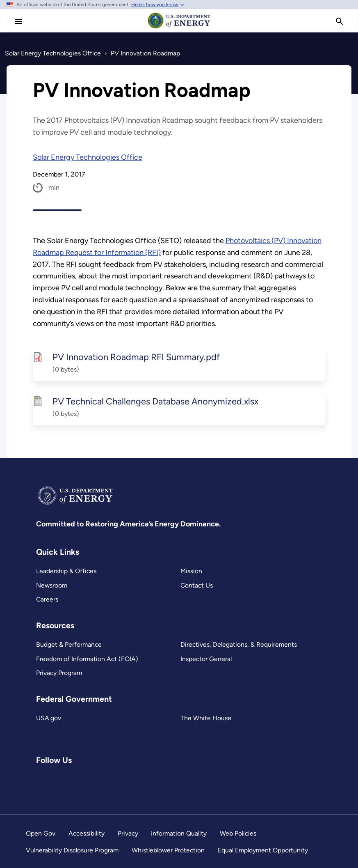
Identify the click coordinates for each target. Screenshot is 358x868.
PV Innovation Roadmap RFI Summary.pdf (136, 357)
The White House (206, 718)
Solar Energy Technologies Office (88, 157)
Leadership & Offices (66, 571)
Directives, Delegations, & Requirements (239, 644)
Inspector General (206, 659)
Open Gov (41, 833)
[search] (340, 21)
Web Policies (238, 833)
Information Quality (179, 833)
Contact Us (197, 585)
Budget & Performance (69, 644)
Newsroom (52, 585)
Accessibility (87, 833)
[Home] (179, 28)
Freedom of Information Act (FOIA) (87, 659)
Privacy (128, 833)
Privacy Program (59, 673)
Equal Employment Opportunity (263, 850)
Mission (191, 571)
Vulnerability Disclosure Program (72, 850)
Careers (47, 599)
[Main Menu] (18, 21)
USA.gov (49, 718)
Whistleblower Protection (168, 850)
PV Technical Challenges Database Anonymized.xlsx (155, 401)
